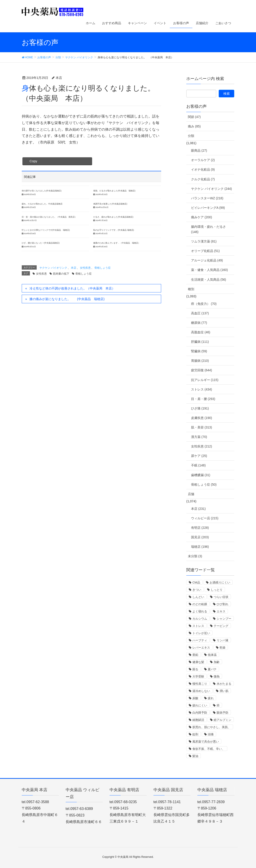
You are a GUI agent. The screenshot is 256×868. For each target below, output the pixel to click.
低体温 (212, 655)
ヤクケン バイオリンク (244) (211, 189)
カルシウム (200, 619)
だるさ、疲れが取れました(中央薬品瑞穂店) (113, 217)
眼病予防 (223, 713)
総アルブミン (223, 720)
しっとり (217, 590)
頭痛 (211, 734)
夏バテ (212, 669)
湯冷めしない (201, 691)
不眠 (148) (198, 465)
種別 (191, 289)
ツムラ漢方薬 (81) (204, 241)
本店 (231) (198, 509)
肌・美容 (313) (202, 427)
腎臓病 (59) (199, 351)
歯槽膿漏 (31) (201, 475)
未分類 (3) (195, 556)
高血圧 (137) (200, 313)
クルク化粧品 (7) (203, 179)
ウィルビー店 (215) (205, 518)
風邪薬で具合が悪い (206, 742)
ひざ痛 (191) (200, 408)
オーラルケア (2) (203, 160)
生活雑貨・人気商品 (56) (209, 280)
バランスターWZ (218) (207, 198)
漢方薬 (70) (199, 437)
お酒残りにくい (220, 582)
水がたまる (224, 684)
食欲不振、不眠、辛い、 (209, 749)
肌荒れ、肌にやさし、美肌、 (212, 727)
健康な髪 (198, 662)
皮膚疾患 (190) (202, 418)
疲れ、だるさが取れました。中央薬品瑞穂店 (42, 204)
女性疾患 (85, 268)
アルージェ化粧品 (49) (207, 260)
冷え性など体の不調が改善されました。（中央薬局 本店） (72, 288)
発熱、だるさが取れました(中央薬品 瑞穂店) (114, 191)
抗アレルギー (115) (205, 380)
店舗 (191, 494)
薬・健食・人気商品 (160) (209, 270)
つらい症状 (221, 597)
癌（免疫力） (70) (204, 304)
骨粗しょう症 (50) (204, 485)
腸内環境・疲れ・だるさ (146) (208, 229)
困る (195, 669)
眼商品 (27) (199, 151)
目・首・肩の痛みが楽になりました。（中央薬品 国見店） (49, 217)
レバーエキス (201, 648)
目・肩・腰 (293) (203, 399)
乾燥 (223, 648)
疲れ (211, 698)
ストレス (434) (202, 389)
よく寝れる (200, 611)
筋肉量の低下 (61, 274)
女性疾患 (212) (202, 446)
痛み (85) (194, 126)
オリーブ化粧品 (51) (205, 251)
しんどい (198, 597)
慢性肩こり (200, 684)
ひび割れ (223, 604)
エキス (221, 611)
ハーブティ (200, 640)
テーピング (221, 626)
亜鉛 (195, 655)
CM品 (196, 582)
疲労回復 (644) (202, 370)
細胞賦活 (198, 720)
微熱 (217, 676)
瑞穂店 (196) (200, 547)
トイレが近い (201, 633)
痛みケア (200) (202, 217)
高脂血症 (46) (201, 332)
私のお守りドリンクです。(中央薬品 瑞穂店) (114, 230)
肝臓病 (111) (200, 342)
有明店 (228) (200, 528)
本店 (74, 268)
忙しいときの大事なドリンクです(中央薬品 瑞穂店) (46, 230)
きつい (197, 590)
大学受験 (198, 676)
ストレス (198, 626)
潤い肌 (224, 691)
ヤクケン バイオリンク (53, 268)
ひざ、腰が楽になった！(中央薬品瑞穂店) (41, 243)
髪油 (195, 756)
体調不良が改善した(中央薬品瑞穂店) (110, 204)
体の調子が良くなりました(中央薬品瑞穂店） (42, 191)
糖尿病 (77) (199, 323)
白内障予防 (200, 713)
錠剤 (195, 734)
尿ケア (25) (199, 456)
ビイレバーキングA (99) (208, 208)
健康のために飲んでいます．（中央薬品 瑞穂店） (117, 243)
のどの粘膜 (200, 604)
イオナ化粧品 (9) (203, 169)
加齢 (217, 662)
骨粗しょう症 (103, 268)
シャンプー (224, 619)
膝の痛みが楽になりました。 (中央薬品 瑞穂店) (67, 299)
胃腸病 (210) (200, 361)
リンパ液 (223, 640)
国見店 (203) (200, 537)
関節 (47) (194, 117)
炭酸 (195, 698)
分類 (191, 136)
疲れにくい (200, 705)
